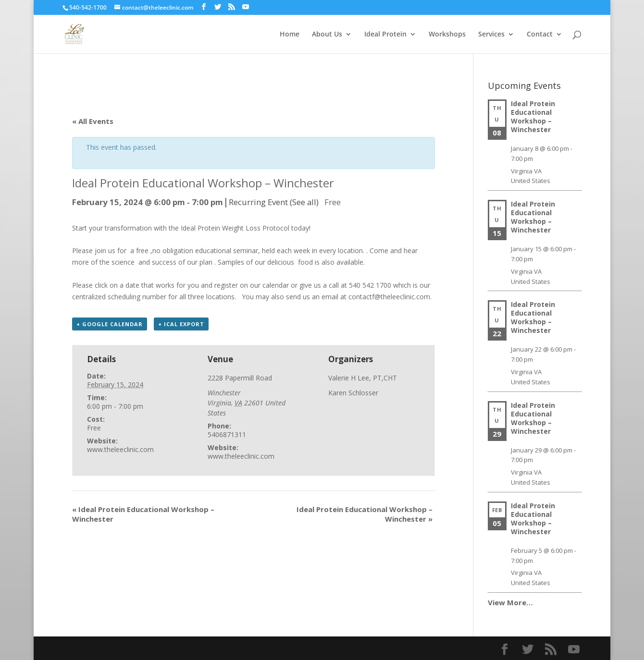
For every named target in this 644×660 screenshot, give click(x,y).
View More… (510, 602)
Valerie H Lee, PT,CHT (363, 378)
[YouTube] (246, 7)
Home (290, 35)
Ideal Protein (385, 35)
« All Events (93, 121)
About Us (327, 35)
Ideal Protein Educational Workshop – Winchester (533, 116)
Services (491, 35)
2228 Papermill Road (240, 378)
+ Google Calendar (110, 324)
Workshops (447, 35)
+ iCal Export (181, 324)
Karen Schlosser (353, 393)
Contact (540, 35)
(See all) (304, 202)
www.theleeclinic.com (120, 449)
